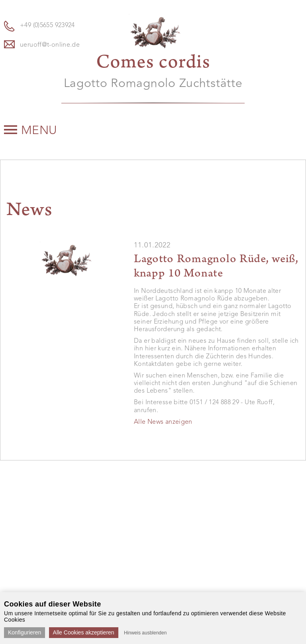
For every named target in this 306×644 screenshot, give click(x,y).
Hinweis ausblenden (145, 633)
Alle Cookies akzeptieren (84, 632)
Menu (31, 131)
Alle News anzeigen (163, 422)
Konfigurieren (25, 632)
